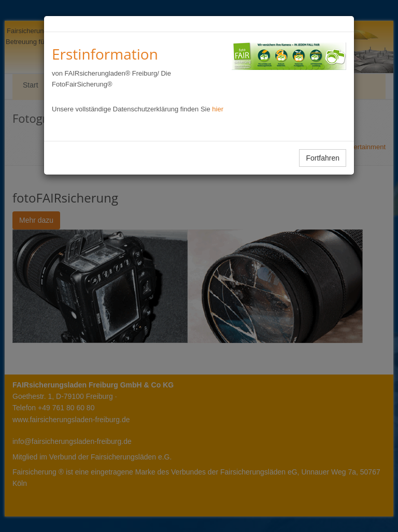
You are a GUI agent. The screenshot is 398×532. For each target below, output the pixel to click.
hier (218, 109)
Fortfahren (323, 158)
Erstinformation (105, 54)
